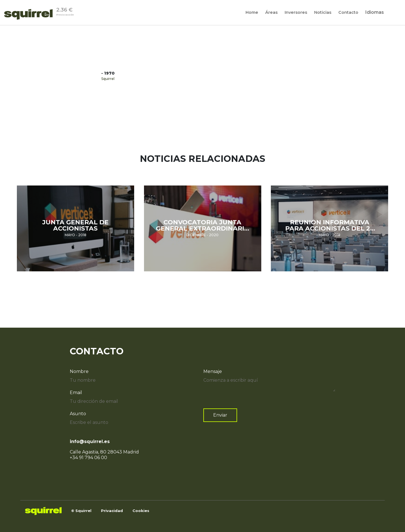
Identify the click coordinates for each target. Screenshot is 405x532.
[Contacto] (348, 12)
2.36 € (65, 12)
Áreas (271, 13)
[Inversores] (296, 12)
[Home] (252, 12)
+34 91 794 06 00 (88, 458)
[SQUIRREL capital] (112, 511)
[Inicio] (30, 14)
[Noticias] (323, 12)
